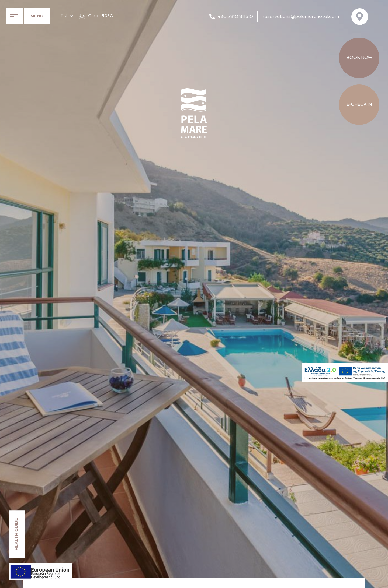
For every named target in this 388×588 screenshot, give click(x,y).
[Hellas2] (345, 373)
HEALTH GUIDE (16, 534)
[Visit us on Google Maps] (361, 17)
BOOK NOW (359, 58)
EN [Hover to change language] (67, 16)
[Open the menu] (28, 16)
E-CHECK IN (359, 104)
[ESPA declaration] (41, 572)
